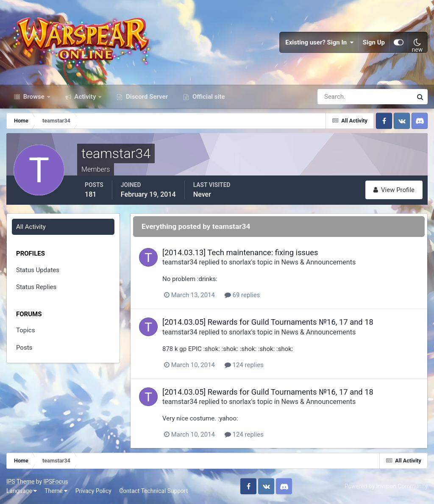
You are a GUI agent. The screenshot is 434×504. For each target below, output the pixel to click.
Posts (24, 348)
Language (22, 491)
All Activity (31, 227)
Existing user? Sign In (320, 42)
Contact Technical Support (153, 491)
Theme (56, 491)
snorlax (240, 262)
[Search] (336, 97)
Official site (208, 97)
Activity (85, 97)
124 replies (244, 365)
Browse (34, 97)
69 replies (242, 295)
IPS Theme (20, 482)
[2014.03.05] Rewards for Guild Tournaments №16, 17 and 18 (268, 322)
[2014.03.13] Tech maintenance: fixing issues (240, 252)
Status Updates (38, 270)
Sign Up (374, 42)
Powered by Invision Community (386, 486)
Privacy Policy (93, 491)
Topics (25, 330)
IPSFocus (56, 482)
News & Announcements (319, 262)
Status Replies (36, 287)
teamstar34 (180, 262)
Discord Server (146, 97)
